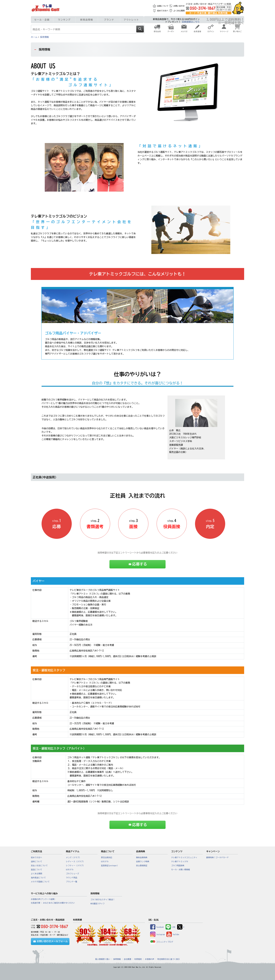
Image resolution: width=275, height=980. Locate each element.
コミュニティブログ (162, 942)
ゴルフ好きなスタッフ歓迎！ (103, 900)
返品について (36, 870)
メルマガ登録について (40, 882)
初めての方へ (163, 11)
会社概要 (128, 959)
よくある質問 (179, 11)
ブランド (109, 20)
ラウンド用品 (72, 878)
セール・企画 (42, 20)
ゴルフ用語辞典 (178, 866)
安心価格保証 (142, 866)
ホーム (34, 37)
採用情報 (44, 37)
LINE (170, 927)
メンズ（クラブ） (73, 857)
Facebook (157, 927)
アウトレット (131, 20)
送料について (36, 862)
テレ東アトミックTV (180, 862)
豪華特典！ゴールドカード (217, 857)
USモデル (70, 870)
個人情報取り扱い (103, 959)
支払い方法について (39, 866)
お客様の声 (150, 959)
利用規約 (138, 959)
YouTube (173, 934)
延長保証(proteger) (109, 866)
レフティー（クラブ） (75, 866)
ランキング (64, 20)
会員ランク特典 (143, 862)
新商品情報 (87, 20)
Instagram (157, 934)
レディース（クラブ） (75, 862)
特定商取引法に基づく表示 (169, 959)
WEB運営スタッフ (98, 904)
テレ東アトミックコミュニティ (184, 857)
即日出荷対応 (107, 857)
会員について (163, 6)
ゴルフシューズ (73, 874)
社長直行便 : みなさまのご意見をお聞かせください (53, 903)
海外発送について (38, 878)
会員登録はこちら (191, 22)
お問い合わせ (179, 6)
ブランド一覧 (72, 882)
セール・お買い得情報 (181, 870)
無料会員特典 (142, 857)
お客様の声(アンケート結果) (43, 899)
